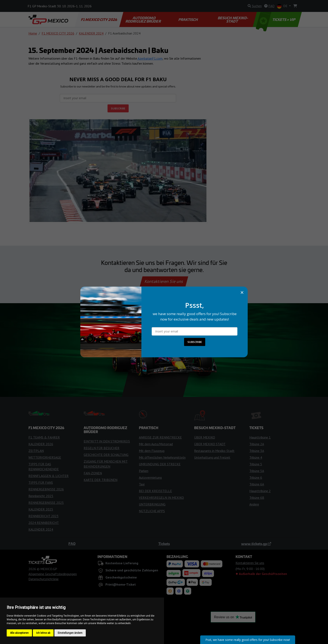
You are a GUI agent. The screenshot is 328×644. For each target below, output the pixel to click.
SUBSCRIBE (195, 342)
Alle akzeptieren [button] (19, 633)
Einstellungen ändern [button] (70, 633)
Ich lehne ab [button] (43, 633)
